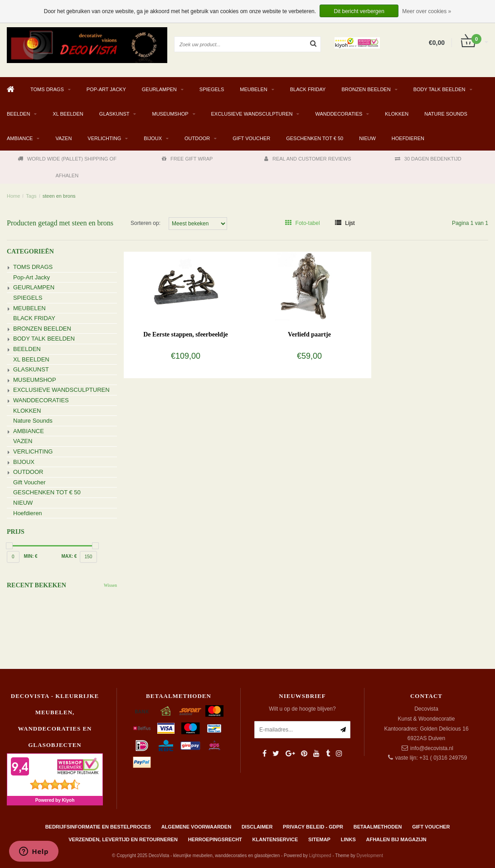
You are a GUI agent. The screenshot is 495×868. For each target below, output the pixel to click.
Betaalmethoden (378, 827)
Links (348, 839)
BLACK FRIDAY (308, 89)
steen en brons (59, 196)
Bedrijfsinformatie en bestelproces (98, 827)
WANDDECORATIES (339, 114)
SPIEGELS (212, 89)
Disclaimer (257, 827)
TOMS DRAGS (47, 89)
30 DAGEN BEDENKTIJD (428, 159)
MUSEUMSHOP (170, 114)
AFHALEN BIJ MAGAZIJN (396, 839)
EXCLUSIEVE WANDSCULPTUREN (252, 114)
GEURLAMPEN (159, 89)
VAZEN (63, 138)
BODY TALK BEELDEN (439, 89)
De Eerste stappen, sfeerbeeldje (186, 334)
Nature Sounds (446, 114)
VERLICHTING (104, 138)
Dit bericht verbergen (359, 11)
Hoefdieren (408, 138)
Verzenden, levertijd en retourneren (123, 839)
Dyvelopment (370, 856)
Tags (31, 196)
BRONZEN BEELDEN (366, 89)
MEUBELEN (254, 89)
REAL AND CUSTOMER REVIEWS (308, 159)
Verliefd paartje (309, 334)
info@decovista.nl (432, 748)
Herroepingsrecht (215, 839)
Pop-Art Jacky (106, 89)
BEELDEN (18, 114)
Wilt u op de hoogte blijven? (302, 709)
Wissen (110, 585)
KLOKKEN (397, 114)
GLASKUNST (114, 114)
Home (13, 196)
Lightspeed (320, 856)
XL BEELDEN (68, 114)
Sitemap (319, 839)
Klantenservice (275, 839)
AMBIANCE (20, 138)
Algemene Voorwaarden (196, 827)
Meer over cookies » (427, 11)
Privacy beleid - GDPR (313, 827)
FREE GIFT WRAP (187, 159)
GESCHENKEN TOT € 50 (315, 138)
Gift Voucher (251, 138)
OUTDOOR (197, 138)
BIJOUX (153, 138)
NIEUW (367, 138)
